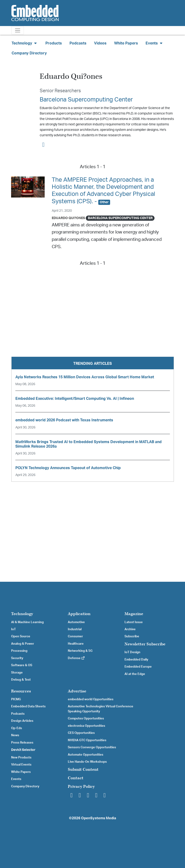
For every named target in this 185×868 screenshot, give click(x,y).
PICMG (16, 699)
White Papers (126, 43)
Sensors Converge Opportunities (92, 747)
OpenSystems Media (99, 818)
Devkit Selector (23, 750)
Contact (76, 778)
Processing (19, 651)
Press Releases (22, 743)
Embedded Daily (136, 660)
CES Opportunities (81, 733)
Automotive (76, 622)
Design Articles (22, 721)
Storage (17, 673)
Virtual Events (21, 765)
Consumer (75, 636)
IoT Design (132, 652)
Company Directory (29, 53)
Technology (22, 614)
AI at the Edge (135, 674)
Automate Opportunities (86, 755)
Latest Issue (134, 622)
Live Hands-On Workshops (87, 762)
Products (54, 43)
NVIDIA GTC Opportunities (87, 740)
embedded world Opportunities (91, 699)
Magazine (134, 614)
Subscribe (132, 636)
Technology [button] (25, 43)
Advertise (77, 691)
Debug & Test (21, 680)
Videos (100, 43)
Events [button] (155, 43)
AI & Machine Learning (27, 622)
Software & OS (22, 665)
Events (16, 779)
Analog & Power (23, 644)
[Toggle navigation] (18, 30)
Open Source (21, 636)
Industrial (75, 629)
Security (17, 658)
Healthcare (76, 644)
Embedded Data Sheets (28, 706)
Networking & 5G (80, 651)
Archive (130, 629)
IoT (13, 629)
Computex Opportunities (86, 718)
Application (79, 614)
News (15, 735)
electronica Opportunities (86, 726)
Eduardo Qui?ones (68, 218)
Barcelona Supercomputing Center (86, 100)
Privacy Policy (81, 786)
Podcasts (78, 43)
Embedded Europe (138, 667)
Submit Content (83, 769)
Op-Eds (17, 728)
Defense (76, 658)
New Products (21, 758)
